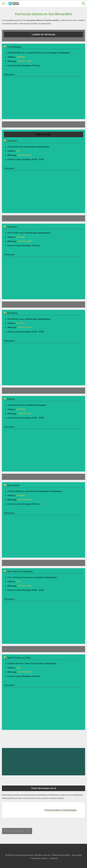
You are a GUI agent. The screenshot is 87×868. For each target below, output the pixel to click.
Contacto (54, 858)
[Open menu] (4, 4)
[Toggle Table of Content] (27, 831)
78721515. (21, 323)
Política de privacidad (61, 855)
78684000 (21, 57)
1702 (18, 151)
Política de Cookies (39, 858)
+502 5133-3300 (24, 61)
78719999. (21, 409)
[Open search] (83, 4)
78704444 (21, 495)
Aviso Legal (77, 855)
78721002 (21, 237)
